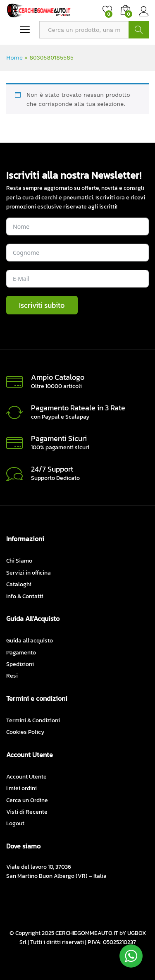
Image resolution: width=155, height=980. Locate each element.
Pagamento (21, 653)
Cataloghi (19, 584)
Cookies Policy (25, 732)
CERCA (139, 30)
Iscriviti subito (42, 305)
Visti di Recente (27, 812)
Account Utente (26, 777)
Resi (12, 676)
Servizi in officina (29, 573)
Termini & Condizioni (33, 720)
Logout (15, 823)
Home (14, 58)
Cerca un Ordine (27, 800)
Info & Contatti (25, 596)
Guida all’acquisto (30, 641)
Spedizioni (20, 664)
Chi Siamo (19, 561)
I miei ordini (21, 788)
